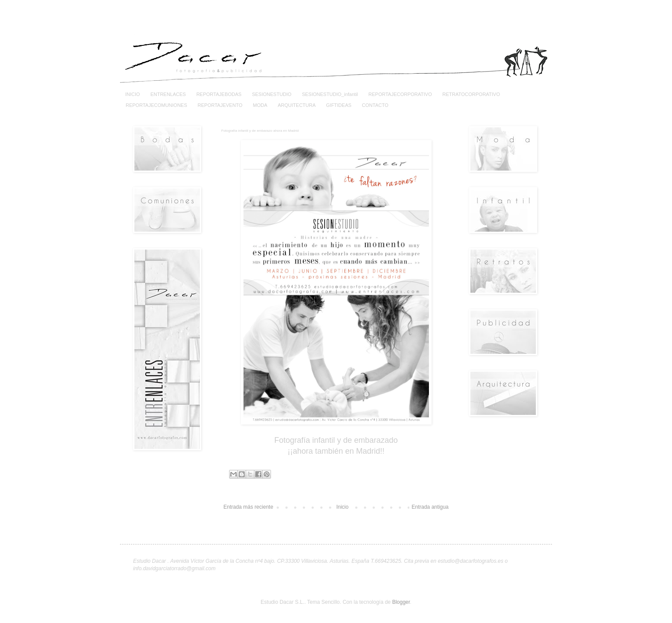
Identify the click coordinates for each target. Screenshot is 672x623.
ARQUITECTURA (297, 105)
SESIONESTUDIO (271, 94)
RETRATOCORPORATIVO (471, 94)
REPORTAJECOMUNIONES (156, 105)
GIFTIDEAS (339, 105)
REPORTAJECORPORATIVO (400, 94)
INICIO (133, 94)
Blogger (401, 602)
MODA (260, 105)
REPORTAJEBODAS (219, 94)
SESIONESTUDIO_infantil (330, 94)
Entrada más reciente (248, 507)
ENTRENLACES (168, 94)
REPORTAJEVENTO (220, 105)
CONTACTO (375, 105)
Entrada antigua (430, 507)
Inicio (343, 507)
